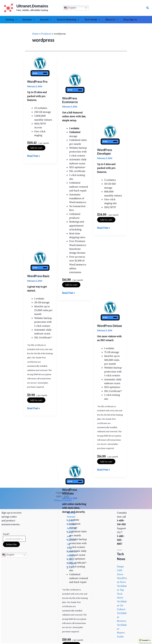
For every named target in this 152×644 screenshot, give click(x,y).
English (70, 8)
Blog (69, 548)
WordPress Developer (106, 83)
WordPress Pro (37, 82)
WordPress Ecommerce (71, 83)
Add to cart (36, 148)
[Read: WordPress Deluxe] (112, 183)
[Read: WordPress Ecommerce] (76, 67)
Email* (6, 534)
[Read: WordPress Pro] (40, 67)
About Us (72, 552)
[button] (148, 8)
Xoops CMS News (120, 570)
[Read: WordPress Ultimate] (76, 299)
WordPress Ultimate (71, 316)
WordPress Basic (38, 194)
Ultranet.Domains (32, 6)
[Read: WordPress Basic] (40, 179)
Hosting (71, 513)
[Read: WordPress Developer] (112, 67)
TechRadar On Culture (122, 605)
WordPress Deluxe (111, 198)
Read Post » (33, 156)
